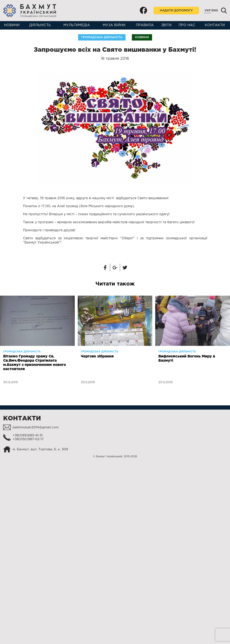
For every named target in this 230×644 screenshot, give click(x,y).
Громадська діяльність (102, 37)
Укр (208, 11)
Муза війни (114, 25)
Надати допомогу (176, 11)
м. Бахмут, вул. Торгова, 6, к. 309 (40, 449)
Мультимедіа (77, 25)
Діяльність (40, 25)
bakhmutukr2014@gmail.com (36, 427)
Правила (145, 25)
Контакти (215, 25)
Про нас (187, 25)
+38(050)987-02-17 (28, 439)
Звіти (166, 25)
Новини (12, 25)
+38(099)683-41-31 (28, 435)
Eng (215, 11)
